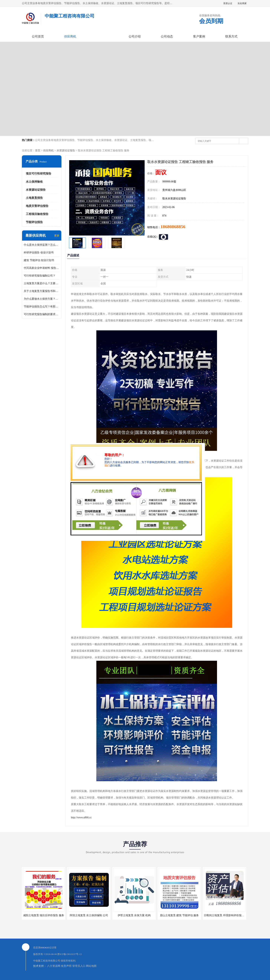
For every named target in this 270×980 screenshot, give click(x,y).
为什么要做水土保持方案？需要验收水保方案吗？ (42, 299)
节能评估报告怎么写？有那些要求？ (42, 307)
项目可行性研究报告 (39, 174)
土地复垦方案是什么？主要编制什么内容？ (42, 283)
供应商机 (70, 36)
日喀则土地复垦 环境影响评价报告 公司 (227, 915)
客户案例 (199, 36)
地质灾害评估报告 (37, 206)
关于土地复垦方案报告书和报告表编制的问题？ (42, 291)
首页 (38, 151)
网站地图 (91, 966)
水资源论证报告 (66, 151)
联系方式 (231, 36)
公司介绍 (135, 36)
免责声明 (66, 966)
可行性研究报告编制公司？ (40, 276)
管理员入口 (79, 966)
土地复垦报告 (34, 198)
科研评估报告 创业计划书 (39, 253)
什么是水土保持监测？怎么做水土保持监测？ (42, 245)
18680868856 (173, 227)
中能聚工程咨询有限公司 (47, 961)
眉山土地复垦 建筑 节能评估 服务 (179, 915)
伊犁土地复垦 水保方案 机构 (134, 915)
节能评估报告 (34, 222)
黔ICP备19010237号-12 (70, 954)
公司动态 (167, 36)
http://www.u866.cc (81, 817)
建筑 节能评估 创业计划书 (39, 260)
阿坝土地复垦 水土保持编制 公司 (89, 915)
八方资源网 (54, 966)
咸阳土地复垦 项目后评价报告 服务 (44, 915)
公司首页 (38, 36)
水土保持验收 (34, 182)
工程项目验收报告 (37, 214)
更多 (57, 236)
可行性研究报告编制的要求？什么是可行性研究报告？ (42, 314)
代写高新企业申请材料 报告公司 (42, 268)
